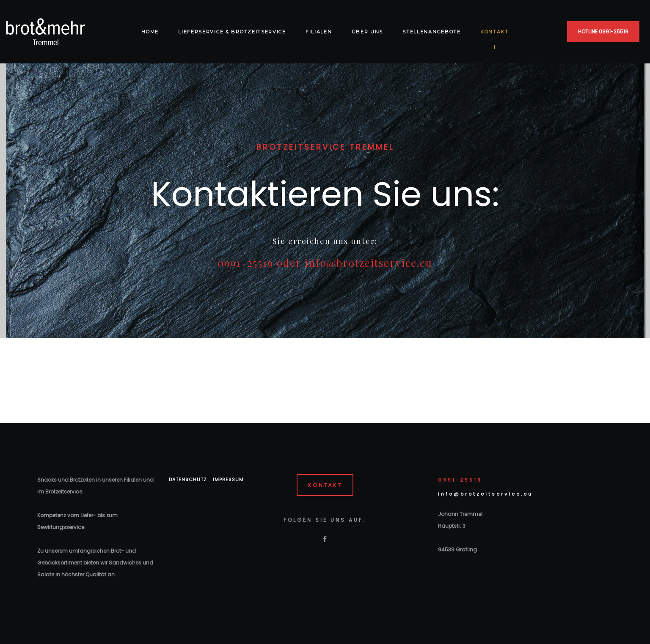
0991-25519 (460, 480)
